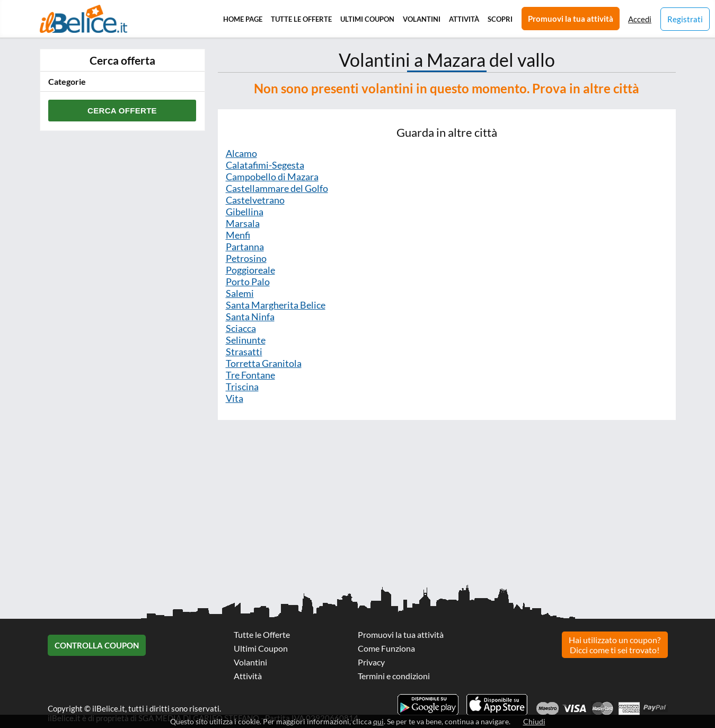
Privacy (371, 662)
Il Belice (83, 19)
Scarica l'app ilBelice (497, 705)
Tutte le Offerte (301, 19)
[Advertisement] (318, 507)
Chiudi (534, 721)
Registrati (685, 19)
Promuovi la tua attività (571, 19)
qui (378, 721)
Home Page (243, 19)
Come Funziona (386, 648)
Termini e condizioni (394, 676)
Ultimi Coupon (367, 19)
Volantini (422, 19)
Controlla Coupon (97, 645)
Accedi (640, 19)
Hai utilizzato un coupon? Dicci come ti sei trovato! (615, 645)
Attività (464, 19)
